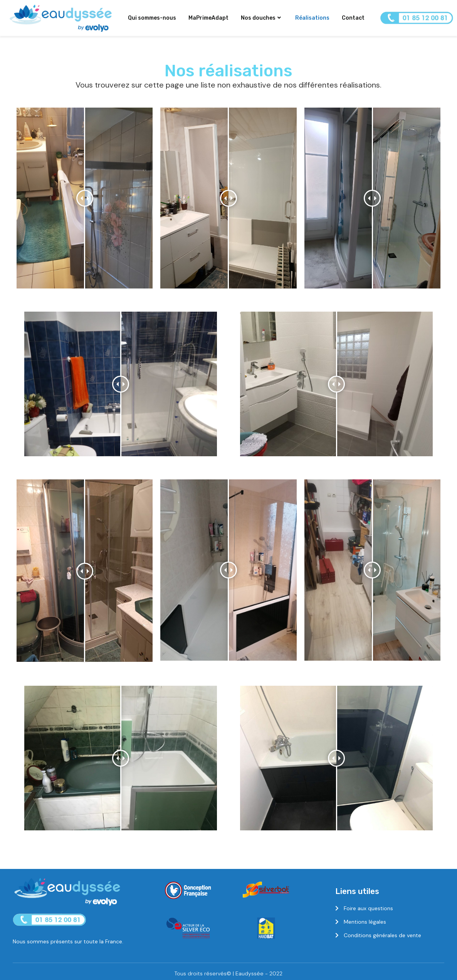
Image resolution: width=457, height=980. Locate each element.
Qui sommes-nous (152, 18)
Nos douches (261, 18)
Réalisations (312, 18)
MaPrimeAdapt (208, 18)
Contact (353, 18)
